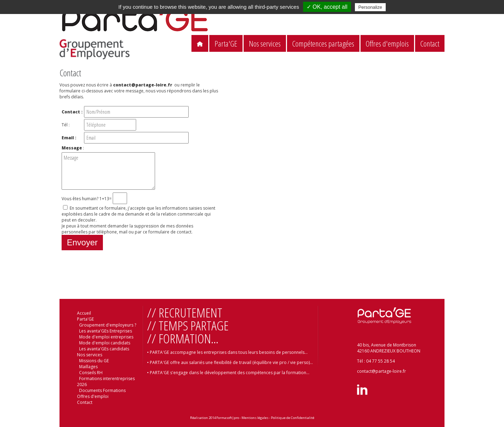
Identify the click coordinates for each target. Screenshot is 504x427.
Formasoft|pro (228, 418)
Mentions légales (255, 418)
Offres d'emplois (387, 44)
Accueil (84, 313)
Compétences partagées (323, 44)
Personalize (370, 7)
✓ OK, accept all (327, 7)
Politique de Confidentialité (293, 418)
